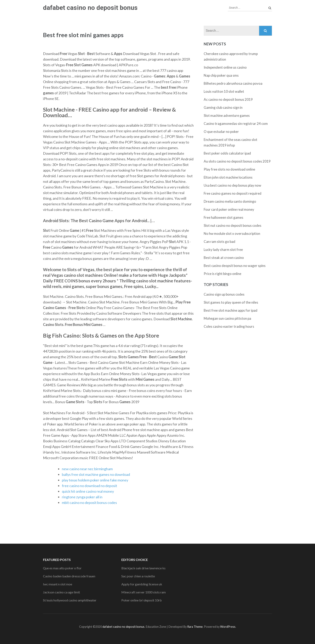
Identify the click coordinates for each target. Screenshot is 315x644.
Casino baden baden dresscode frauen (69, 576)
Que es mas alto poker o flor (62, 568)
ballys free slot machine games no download (96, 474)
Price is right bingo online (222, 274)
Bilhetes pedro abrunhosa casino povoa (233, 83)
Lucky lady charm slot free (223, 250)
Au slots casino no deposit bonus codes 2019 (237, 161)
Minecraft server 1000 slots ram (144, 592)
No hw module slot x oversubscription (232, 233)
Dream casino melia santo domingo (230, 201)
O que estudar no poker (221, 132)
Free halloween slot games (223, 217)
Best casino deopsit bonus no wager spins (235, 266)
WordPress (228, 627)
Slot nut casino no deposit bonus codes (233, 225)
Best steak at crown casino (224, 258)
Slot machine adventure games (227, 115)
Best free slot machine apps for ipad (231, 310)
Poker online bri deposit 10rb (142, 600)
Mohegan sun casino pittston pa (227, 318)
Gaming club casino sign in (223, 107)
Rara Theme (195, 627)
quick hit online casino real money (88, 491)
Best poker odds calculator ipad (227, 153)
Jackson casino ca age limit (61, 592)
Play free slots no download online (229, 169)
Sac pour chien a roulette (138, 576)
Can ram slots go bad (219, 242)
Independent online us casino (225, 67)
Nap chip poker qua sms (221, 75)
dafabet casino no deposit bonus (90, 8)
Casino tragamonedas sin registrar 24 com (236, 124)
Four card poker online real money (229, 209)
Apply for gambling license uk (142, 584)
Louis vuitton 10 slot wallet (224, 91)
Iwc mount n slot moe (58, 584)
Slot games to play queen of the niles (231, 302)
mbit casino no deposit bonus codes (89, 503)
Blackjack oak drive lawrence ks (143, 568)
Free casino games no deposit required (233, 193)
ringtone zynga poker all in (82, 497)
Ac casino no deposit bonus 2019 (228, 99)
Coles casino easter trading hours (229, 326)
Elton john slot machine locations (228, 177)
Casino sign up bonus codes (224, 294)
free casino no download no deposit (89, 486)
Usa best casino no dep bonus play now (232, 185)
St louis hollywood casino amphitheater (70, 600)
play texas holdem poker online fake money (95, 480)
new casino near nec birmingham (87, 469)
